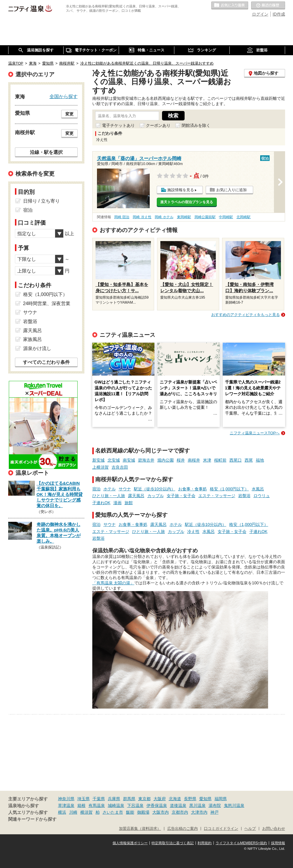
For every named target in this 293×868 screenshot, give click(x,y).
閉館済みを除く (196, 125)
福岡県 (221, 799)
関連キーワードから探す (32, 819)
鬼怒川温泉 (234, 805)
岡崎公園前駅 (205, 217)
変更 (69, 114)
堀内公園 (166, 460)
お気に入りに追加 (231, 190)
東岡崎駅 (184, 217)
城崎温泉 (116, 805)
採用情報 (278, 843)
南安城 (129, 460)
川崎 (73, 812)
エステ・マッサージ (217, 496)
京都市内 (180, 812)
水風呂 (258, 489)
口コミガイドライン (221, 829)
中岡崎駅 (226, 217)
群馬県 (129, 799)
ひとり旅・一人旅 (109, 496)
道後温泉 (178, 805)
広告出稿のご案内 (183, 829)
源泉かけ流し (37, 348)
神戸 (214, 812)
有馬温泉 (97, 805)
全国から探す (64, 96)
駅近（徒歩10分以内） (155, 489)
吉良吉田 (120, 467)
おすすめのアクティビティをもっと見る (246, 315)
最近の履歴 (268, 6)
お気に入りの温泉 (230, 6)
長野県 (190, 799)
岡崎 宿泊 (122, 217)
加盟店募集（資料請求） (140, 829)
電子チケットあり (118, 125)
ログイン (260, 14)
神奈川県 (66, 799)
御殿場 (143, 812)
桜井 (181, 460)
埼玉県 (84, 799)
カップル (156, 496)
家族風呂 (33, 339)
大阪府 (160, 799)
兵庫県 (114, 799)
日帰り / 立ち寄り (41, 201)
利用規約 (205, 843)
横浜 (62, 812)
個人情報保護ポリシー (130, 843)
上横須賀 (100, 467)
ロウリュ (262, 496)
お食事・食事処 (193, 489)
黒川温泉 (197, 805)
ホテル (110, 489)
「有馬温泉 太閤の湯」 (113, 583)
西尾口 (236, 460)
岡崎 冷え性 (142, 217)
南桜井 (194, 460)
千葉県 (99, 799)
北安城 (114, 460)
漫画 (117, 503)
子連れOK (101, 503)
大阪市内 (161, 812)
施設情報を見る (181, 190)
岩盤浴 (244, 496)
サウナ (125, 489)
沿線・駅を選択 (46, 152)
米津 (207, 460)
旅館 (129, 503)
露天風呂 (136, 496)
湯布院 (215, 805)
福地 (260, 460)
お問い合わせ (274, 829)
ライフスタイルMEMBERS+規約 (241, 843)
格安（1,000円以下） (229, 489)
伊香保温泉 (157, 805)
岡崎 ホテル (164, 217)
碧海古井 (146, 460)
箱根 (81, 805)
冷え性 (193, 531)
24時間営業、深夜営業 (47, 303)
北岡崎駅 (243, 217)
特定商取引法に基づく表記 (173, 843)
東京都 (144, 799)
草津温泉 (66, 805)
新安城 (98, 460)
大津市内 (199, 812)
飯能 (130, 812)
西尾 (249, 460)
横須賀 (86, 812)
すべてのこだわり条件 (46, 362)
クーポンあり (158, 125)
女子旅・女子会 (181, 496)
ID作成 (279, 14)
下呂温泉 (135, 805)
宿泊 (96, 489)
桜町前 (220, 460)
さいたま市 (113, 812)
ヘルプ (250, 829)
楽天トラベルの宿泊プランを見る (187, 202)
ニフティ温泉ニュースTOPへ (255, 433)
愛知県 (205, 799)
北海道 (175, 799)
